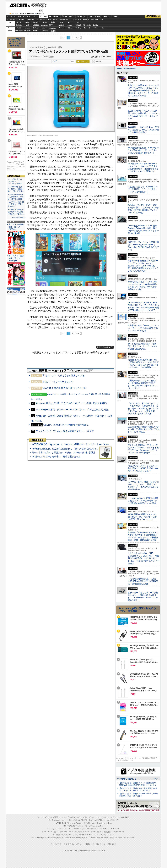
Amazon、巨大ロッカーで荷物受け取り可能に (66, 425)
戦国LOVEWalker (129, 838)
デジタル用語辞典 (80, 835)
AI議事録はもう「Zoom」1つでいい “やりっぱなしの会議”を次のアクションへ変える (143, 328)
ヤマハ (96, 28)
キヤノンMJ (27, 31)
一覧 (73, 62)
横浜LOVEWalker (63, 838)
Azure (44, 28)
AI (15, 16)
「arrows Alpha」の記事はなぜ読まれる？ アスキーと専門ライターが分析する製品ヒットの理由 (143, 501)
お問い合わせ (100, 844)
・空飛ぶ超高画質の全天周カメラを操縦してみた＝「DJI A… (16, 212)
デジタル (37, 5)
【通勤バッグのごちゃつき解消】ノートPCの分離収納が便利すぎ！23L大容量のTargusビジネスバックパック (143, 384)
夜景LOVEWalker (90, 838)
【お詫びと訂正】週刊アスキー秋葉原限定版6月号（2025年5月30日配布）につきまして (138, 789)
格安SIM (22, 19)
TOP (39, 817)
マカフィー (19, 31)
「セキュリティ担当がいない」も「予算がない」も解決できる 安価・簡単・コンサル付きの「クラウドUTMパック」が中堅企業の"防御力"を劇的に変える (143, 408)
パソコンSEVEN (53, 22)
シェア (55, 61)
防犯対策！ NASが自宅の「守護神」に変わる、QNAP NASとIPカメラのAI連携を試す (143, 130)
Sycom (44, 22)
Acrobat (27, 28)
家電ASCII (31, 19)
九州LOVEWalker (103, 838)
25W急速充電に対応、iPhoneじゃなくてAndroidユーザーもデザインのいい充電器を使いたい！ (143, 150)
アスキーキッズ (12, 19)
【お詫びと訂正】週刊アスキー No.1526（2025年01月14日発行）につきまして (139, 795)
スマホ (97, 16)
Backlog (78, 28)
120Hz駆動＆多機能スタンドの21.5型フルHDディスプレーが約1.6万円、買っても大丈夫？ (142, 517)
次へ (77, 38)
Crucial (70, 25)
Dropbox (61, 28)
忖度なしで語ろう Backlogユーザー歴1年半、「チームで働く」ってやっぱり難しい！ (143, 189)
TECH (35, 16)
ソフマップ (44, 31)
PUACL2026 (99, 19)
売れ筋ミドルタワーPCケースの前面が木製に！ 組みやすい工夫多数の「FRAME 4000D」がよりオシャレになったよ (143, 209)
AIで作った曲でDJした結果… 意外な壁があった (56, 456)
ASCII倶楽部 (153, 17)
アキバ (91, 16)
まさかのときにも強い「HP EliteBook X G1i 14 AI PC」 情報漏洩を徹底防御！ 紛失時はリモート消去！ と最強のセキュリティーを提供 (143, 558)
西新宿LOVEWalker (76, 838)
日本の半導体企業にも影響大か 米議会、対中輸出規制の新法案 (64, 452)
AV (86, 16)
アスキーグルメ (42, 19)
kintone (36, 28)
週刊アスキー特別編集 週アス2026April (16, 258)
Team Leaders (85, 832)
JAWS (19, 28)
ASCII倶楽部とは (18, 217)
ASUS (70, 22)
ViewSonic (87, 25)
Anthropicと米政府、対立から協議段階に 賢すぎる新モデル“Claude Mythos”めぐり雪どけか (78, 449)
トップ (10, 16)
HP (79, 22)
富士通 (19, 22)
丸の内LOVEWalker (116, 838)
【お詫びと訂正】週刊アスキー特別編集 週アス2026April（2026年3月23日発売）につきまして (138, 784)
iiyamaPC (36, 22)
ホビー (72, 16)
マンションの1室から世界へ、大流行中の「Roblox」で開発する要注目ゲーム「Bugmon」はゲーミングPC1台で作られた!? (143, 449)
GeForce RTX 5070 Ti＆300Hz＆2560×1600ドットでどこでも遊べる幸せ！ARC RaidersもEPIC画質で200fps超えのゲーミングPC (143, 306)
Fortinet (87, 28)
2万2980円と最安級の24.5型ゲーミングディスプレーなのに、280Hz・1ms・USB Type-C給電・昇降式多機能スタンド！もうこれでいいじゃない (143, 266)
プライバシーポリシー (74, 844)
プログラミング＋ (97, 832)
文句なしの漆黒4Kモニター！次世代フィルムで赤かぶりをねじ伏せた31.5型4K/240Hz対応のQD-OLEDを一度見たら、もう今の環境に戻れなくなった (143, 90)
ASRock (61, 25)
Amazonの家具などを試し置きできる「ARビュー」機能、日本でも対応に (72, 403)
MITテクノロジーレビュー (105, 835)
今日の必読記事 (58, 835)
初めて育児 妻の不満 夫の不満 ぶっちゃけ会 (64, 388)
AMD (27, 25)
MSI (61, 22)
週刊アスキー (53, 19)
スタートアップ (106, 17)
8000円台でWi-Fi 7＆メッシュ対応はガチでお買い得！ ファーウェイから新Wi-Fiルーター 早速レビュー (143, 115)
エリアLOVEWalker (50, 838)
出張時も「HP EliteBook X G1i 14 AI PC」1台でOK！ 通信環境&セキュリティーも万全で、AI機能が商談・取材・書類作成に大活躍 (143, 536)
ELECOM (19, 25)
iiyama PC (80, 820)
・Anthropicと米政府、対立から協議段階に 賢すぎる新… (16, 189)
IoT (20, 16)
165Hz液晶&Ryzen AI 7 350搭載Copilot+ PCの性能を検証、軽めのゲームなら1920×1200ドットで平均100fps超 (143, 230)
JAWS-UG (65, 823)
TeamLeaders (64, 19)
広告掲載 (111, 844)
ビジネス (27, 16)
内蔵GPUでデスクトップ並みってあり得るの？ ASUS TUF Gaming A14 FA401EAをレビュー (143, 468)
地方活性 (91, 19)
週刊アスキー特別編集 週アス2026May (16, 227)
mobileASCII (91, 835)
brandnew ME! (53, 31)
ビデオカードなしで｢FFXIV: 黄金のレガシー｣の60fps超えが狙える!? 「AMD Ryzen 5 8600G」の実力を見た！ (143, 596)
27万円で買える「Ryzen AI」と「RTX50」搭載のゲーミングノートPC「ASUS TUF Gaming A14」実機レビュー (88, 444)
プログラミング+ (76, 19)
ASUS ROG (36, 25)
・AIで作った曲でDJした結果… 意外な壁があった (16, 204)
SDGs (85, 19)
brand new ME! (98, 826)
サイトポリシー (57, 844)
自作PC (79, 16)
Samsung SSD (52, 829)
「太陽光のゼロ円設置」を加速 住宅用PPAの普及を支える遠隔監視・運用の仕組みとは (143, 581)
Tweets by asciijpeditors (126, 68)
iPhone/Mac (54, 16)
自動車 (64, 16)
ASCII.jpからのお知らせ (127, 779)
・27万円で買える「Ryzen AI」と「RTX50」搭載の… (16, 182)
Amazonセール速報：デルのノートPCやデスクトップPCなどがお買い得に (73, 410)
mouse (27, 22)
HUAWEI (79, 25)
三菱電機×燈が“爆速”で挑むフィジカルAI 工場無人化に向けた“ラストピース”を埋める (143, 429)
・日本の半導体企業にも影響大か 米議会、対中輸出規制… (16, 197)
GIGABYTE (44, 25)
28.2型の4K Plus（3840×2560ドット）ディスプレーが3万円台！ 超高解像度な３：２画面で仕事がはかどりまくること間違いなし (143, 167)
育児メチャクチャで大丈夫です (58, 382)
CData (70, 28)
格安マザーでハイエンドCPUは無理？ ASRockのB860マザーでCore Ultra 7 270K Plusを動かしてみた (143, 246)
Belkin (95, 25)
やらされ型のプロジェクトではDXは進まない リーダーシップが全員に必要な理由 (142, 346)
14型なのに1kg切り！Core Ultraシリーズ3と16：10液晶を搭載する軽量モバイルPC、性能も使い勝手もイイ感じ (143, 286)
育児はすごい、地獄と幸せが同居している (63, 375)
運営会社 (89, 844)
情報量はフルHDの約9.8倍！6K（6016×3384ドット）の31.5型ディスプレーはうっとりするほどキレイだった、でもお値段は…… (143, 364)
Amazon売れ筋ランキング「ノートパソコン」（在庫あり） (15, 42)
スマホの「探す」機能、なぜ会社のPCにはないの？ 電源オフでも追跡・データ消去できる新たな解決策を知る (143, 486)
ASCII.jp (18, 5)
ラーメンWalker (37, 838)
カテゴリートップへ (105, 347)
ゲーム (116, 17)
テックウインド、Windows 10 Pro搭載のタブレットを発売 (65, 431)
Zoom (104, 28)
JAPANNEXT (36, 31)
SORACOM (75, 829)
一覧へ (156, 779)
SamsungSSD (51, 25)
